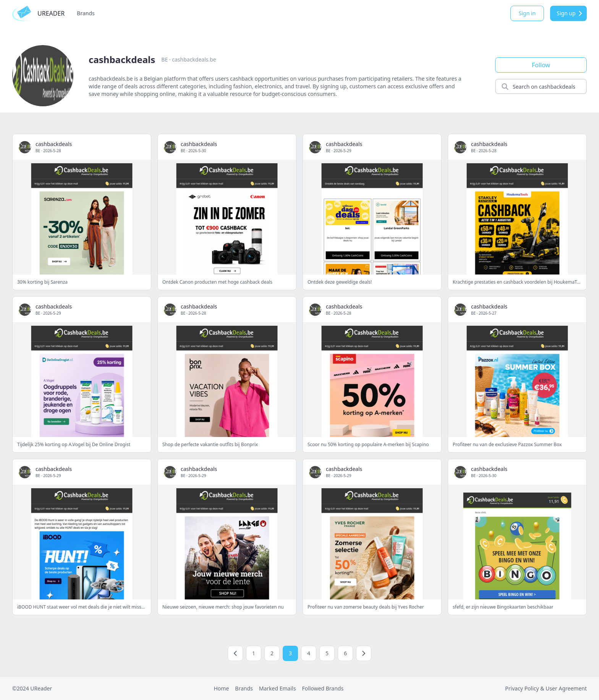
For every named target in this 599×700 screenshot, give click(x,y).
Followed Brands (323, 688)
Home (221, 688)
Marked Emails (278, 688)
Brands (86, 13)
